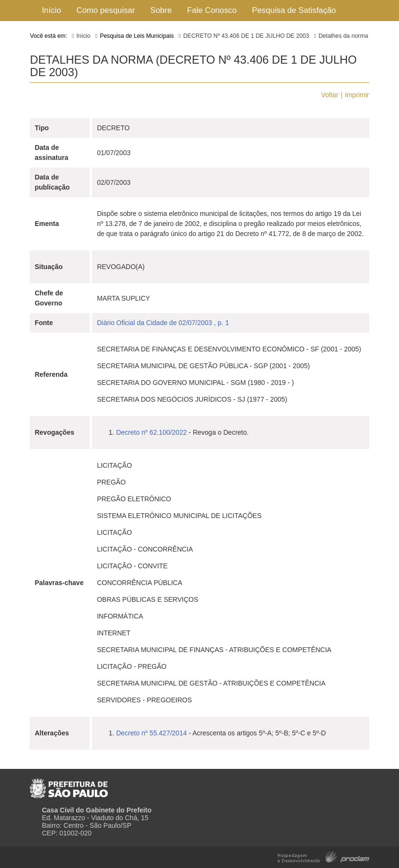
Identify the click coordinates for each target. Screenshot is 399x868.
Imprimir (357, 95)
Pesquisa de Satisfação (294, 10)
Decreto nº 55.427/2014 (151, 733)
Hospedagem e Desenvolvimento (324, 856)
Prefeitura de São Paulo (69, 785)
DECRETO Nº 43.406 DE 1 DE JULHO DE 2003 (246, 36)
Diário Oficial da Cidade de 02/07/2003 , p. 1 (163, 323)
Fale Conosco (212, 10)
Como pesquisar (106, 10)
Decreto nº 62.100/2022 (151, 432)
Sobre (161, 10)
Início (51, 10)
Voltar (330, 95)
